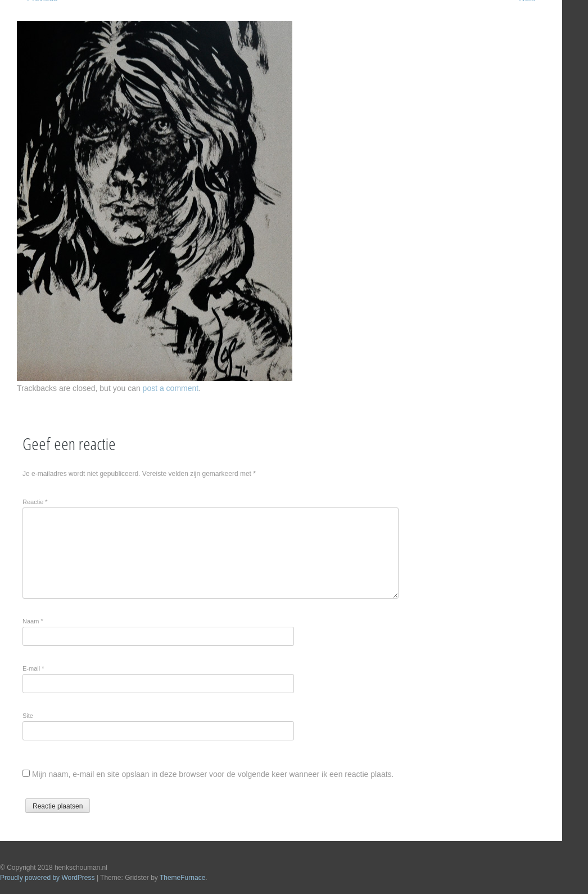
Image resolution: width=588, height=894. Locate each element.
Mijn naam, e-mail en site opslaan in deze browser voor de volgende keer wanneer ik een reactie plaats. (213, 774)
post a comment (171, 388)
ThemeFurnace (182, 878)
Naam (33, 621)
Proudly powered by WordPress (48, 878)
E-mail (33, 668)
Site (28, 716)
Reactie (35, 502)
